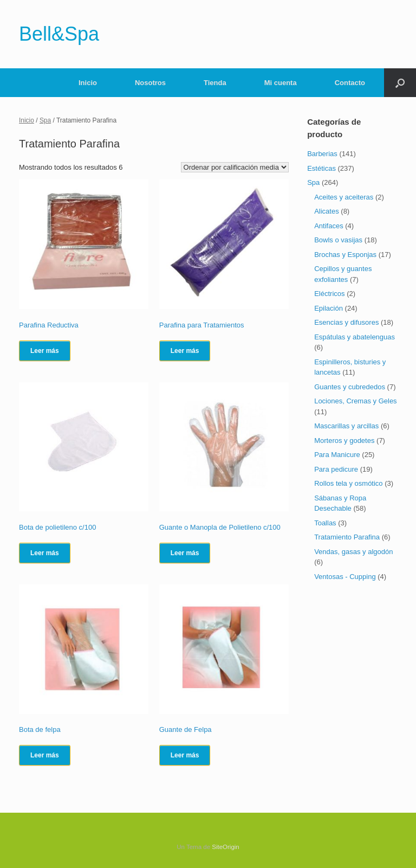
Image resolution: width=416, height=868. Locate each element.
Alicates (327, 211)
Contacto (350, 83)
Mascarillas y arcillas (346, 426)
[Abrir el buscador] (400, 83)
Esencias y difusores (346, 322)
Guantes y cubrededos (350, 387)
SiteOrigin (226, 847)
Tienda (215, 83)
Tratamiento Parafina (347, 537)
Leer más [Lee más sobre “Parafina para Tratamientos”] (185, 351)
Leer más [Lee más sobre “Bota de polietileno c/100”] (45, 553)
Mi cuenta (281, 83)
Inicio (88, 83)
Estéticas (321, 168)
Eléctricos (329, 294)
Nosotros (150, 83)
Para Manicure (337, 455)
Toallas (325, 523)
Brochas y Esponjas (345, 255)
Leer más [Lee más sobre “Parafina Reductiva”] (45, 351)
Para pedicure (336, 469)
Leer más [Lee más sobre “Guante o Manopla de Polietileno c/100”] (185, 553)
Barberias (322, 154)
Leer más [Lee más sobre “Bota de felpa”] (45, 755)
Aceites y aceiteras (344, 197)
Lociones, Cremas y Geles (355, 401)
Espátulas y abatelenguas (355, 337)
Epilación (329, 308)
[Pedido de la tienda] (235, 167)
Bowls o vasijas (338, 240)
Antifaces (329, 226)
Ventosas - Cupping (345, 577)
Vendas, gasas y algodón (353, 552)
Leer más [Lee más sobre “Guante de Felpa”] (185, 755)
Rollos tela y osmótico (348, 483)
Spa (45, 120)
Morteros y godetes (344, 441)
